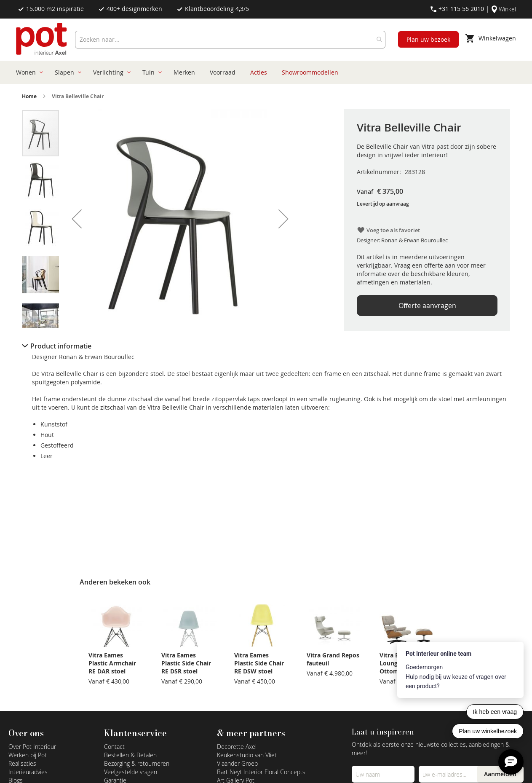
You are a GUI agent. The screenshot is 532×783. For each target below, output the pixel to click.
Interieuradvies (28, 772)
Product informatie (61, 346)
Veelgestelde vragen (131, 772)
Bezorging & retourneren (137, 763)
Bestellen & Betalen (130, 755)
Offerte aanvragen (427, 306)
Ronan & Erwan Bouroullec (414, 240)
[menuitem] (28, 72)
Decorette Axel (237, 747)
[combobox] (230, 40)
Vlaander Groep (237, 763)
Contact (114, 747)
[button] (77, 219)
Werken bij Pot (28, 755)
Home (29, 96)
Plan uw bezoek (428, 39)
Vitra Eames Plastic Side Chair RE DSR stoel (186, 663)
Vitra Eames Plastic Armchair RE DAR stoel (112, 663)
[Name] (383, 774)
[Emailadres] (450, 774)
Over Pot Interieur (32, 747)
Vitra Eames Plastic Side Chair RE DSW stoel (259, 663)
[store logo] (42, 40)
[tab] (266, 346)
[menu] (263, 72)
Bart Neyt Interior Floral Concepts (261, 772)
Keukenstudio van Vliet (247, 755)
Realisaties (22, 763)
